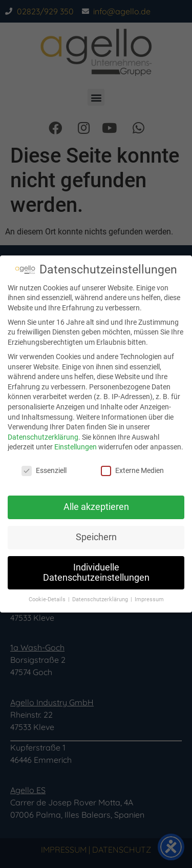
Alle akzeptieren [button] (96, 507)
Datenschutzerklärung (43, 437)
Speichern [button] (96, 537)
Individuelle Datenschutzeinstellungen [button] (96, 573)
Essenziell (44, 471)
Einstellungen (76, 447)
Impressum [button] (149, 599)
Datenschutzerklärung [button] (101, 599)
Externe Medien (132, 471)
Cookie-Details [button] (48, 599)
